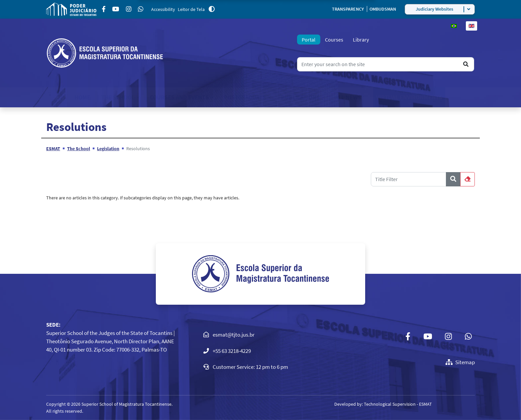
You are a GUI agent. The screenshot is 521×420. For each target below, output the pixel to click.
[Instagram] (129, 9)
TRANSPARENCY (348, 9)
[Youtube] (116, 9)
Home (82, 97)
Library (361, 40)
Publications (300, 97)
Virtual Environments (409, 97)
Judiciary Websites (434, 9)
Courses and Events (179, 97)
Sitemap (460, 362)
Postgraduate (245, 97)
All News (348, 97)
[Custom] (141, 9)
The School (118, 97)
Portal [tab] (309, 40)
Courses (334, 40)
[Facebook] (104, 9)
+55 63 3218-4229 (232, 351)
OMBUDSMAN (383, 9)
